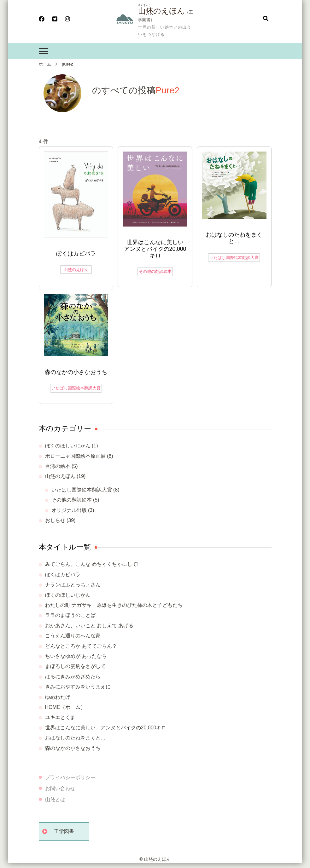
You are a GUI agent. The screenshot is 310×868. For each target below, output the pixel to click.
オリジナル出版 (69, 510)
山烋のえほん (161, 11)
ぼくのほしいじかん (68, 446)
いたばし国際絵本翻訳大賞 (234, 258)
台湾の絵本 (58, 466)
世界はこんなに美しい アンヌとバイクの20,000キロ (156, 249)
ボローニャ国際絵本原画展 (75, 456)
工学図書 (64, 831)
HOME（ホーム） (65, 707)
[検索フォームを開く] (266, 19)
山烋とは (55, 799)
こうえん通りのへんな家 (73, 636)
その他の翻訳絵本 (155, 271)
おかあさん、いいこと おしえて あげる (89, 626)
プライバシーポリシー (70, 777)
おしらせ (55, 520)
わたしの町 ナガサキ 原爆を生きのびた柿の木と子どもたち (114, 605)
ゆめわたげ (58, 697)
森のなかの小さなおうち (76, 372)
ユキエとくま (60, 717)
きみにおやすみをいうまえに (78, 687)
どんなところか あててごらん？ (81, 646)
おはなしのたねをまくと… (234, 238)
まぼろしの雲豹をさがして (75, 666)
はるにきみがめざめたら (73, 677)
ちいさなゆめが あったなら (76, 656)
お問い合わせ (60, 788)
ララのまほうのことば (70, 615)
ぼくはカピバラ (76, 254)
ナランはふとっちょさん (73, 585)
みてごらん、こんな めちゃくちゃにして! (92, 564)
